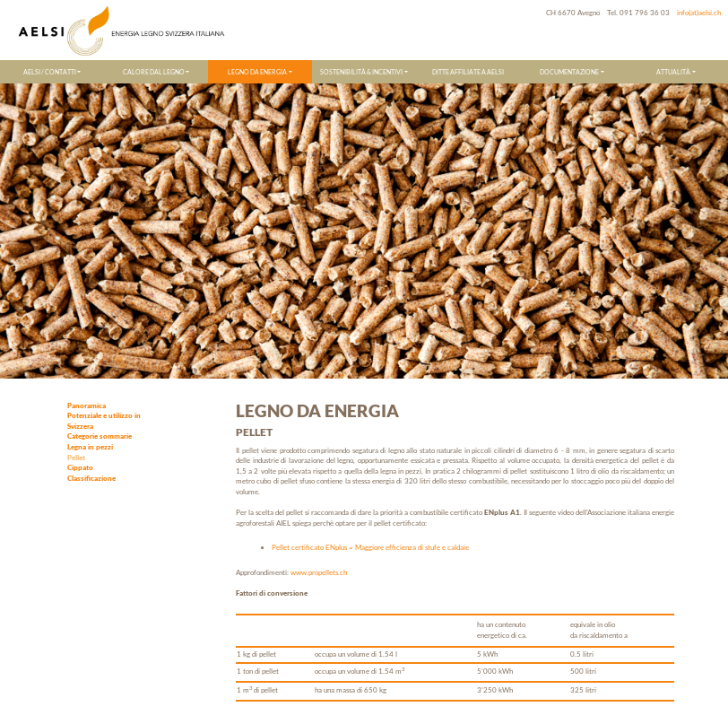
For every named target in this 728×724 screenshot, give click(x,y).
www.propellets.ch (319, 572)
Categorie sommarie (100, 436)
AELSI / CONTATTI (50, 72)
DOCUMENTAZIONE (569, 72)
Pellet (76, 458)
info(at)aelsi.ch (699, 13)
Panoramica (87, 406)
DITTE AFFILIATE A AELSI (468, 72)
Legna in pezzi (90, 447)
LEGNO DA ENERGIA (257, 72)
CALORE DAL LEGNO (154, 72)
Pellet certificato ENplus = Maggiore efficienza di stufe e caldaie (370, 547)
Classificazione (91, 478)
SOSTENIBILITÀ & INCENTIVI (361, 72)
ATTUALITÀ (673, 72)
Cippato (80, 467)
